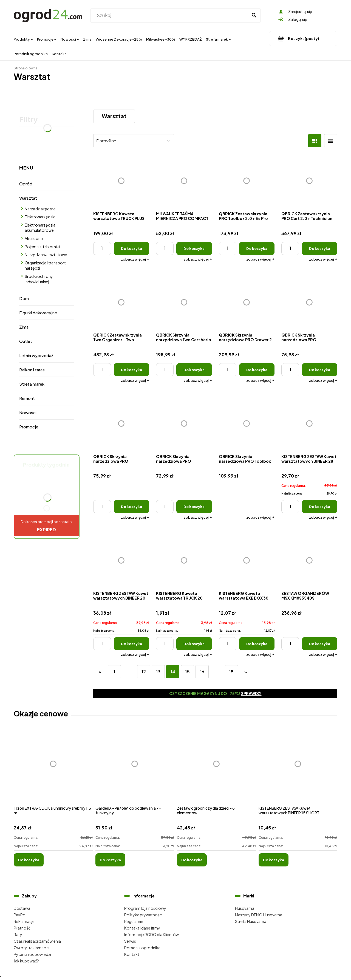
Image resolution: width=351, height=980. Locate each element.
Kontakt (132, 954)
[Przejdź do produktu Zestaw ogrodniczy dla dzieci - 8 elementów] (216, 770)
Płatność (22, 928)
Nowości (28, 412)
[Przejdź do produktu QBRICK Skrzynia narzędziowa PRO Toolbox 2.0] (247, 423)
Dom (24, 298)
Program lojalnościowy (145, 908)
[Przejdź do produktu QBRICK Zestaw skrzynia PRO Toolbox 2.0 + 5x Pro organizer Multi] (247, 181)
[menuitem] (23, 39)
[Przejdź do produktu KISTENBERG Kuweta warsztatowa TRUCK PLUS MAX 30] (121, 181)
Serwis (130, 941)
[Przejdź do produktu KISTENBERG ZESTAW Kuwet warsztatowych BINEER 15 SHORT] (298, 770)
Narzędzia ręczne (40, 209)
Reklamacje (24, 921)
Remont (27, 398)
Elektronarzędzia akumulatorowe (40, 228)
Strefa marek (32, 384)
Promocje (29, 427)
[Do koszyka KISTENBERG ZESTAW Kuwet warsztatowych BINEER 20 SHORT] (131, 644)
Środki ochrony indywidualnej (39, 279)
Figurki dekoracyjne (38, 313)
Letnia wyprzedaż (36, 355)
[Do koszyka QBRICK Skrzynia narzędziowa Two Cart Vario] (194, 370)
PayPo (20, 915)
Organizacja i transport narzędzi (45, 266)
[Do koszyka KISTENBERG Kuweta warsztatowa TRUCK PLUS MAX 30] (131, 248)
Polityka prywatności (143, 915)
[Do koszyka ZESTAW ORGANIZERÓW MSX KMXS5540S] (320, 644)
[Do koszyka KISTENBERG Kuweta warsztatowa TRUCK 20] (194, 644)
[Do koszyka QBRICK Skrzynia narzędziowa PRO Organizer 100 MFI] (194, 507)
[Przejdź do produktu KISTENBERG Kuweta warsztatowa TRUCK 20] (184, 560)
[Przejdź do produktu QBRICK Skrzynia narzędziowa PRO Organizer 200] (309, 302)
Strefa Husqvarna (251, 921)
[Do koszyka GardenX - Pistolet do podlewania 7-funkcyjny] (110, 860)
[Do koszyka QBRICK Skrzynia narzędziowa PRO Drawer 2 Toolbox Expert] (257, 370)
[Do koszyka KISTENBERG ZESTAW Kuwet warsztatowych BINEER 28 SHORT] (320, 507)
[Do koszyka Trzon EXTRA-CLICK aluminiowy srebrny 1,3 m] (29, 860)
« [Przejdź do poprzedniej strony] (100, 672)
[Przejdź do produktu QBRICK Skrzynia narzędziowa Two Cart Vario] (184, 302)
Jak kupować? (26, 961)
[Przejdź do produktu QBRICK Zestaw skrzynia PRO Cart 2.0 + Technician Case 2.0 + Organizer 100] (309, 181)
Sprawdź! (251, 693)
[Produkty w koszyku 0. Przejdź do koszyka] (303, 39)
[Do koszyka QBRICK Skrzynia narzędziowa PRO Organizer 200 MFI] (131, 507)
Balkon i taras (32, 370)
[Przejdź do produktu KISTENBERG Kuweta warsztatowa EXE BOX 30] (247, 560)
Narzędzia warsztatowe (46, 255)
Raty (18, 934)
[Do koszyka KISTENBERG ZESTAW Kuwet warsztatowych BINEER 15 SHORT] (274, 860)
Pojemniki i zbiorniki (42, 247)
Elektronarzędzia (40, 217)
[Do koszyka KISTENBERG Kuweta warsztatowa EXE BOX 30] (257, 644)
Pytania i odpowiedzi (32, 954)
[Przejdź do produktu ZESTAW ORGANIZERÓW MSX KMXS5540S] (309, 560)
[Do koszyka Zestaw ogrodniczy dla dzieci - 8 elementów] (192, 860)
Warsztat (28, 198)
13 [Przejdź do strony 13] (158, 672)
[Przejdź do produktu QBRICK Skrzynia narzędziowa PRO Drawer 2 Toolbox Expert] (247, 302)
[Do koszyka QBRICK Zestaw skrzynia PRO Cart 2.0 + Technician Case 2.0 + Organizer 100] (320, 248)
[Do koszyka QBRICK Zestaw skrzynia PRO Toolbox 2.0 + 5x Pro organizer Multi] (257, 248)
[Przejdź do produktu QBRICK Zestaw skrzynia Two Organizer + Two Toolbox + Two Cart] (121, 302)
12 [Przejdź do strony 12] (144, 672)
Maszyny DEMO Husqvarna (259, 915)
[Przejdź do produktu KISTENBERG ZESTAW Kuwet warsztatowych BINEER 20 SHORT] (121, 560)
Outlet (26, 341)
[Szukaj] (254, 16)
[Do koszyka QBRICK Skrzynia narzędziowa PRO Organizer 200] (320, 370)
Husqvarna (245, 908)
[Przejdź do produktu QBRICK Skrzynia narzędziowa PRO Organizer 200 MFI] (121, 423)
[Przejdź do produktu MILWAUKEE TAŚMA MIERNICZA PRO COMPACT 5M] (184, 181)
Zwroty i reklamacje (31, 948)
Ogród (26, 184)
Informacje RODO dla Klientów (152, 934)
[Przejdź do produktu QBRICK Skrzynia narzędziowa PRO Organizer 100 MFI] (184, 423)
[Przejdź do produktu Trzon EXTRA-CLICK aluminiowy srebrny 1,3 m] (53, 770)
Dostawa (22, 908)
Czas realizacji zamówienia (37, 941)
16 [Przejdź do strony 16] (202, 672)
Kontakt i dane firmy (142, 928)
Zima (24, 327)
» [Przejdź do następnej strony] (246, 672)
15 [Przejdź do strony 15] (187, 672)
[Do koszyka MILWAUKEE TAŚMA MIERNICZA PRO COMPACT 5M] (194, 248)
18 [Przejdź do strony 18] (231, 672)
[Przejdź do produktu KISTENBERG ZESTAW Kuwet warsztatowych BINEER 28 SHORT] (309, 423)
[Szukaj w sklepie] (170, 16)
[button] (135, 259)
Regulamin (134, 921)
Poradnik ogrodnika (142, 948)
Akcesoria (34, 238)
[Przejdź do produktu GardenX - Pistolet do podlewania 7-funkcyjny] (135, 770)
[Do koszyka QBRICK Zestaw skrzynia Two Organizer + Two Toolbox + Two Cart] (131, 370)
